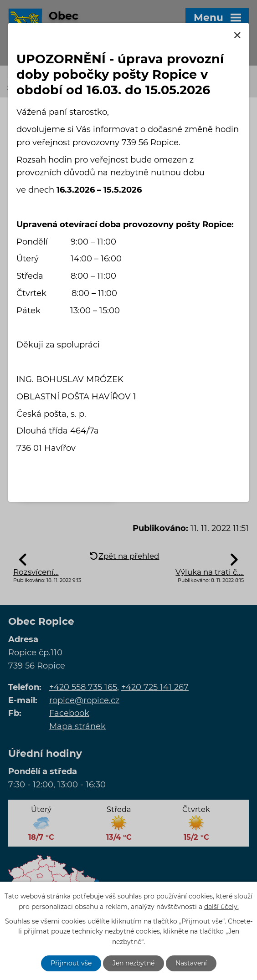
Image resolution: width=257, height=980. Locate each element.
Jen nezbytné (134, 963)
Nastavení (191, 963)
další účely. (221, 906)
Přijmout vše (71, 963)
